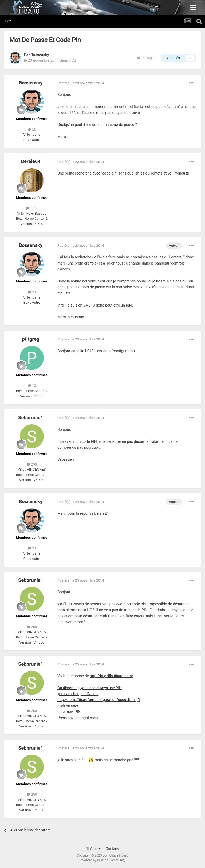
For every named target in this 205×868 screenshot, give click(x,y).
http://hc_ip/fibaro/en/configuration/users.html (96, 700)
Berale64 (31, 161)
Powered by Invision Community (103, 860)
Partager (146, 58)
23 (32, 129)
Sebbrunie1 (31, 418)
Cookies (112, 849)
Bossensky (40, 55)
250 (32, 464)
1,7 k (32, 208)
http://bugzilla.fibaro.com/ (112, 676)
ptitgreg (31, 339)
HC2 (72, 60)
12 (32, 385)
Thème (93, 849)
